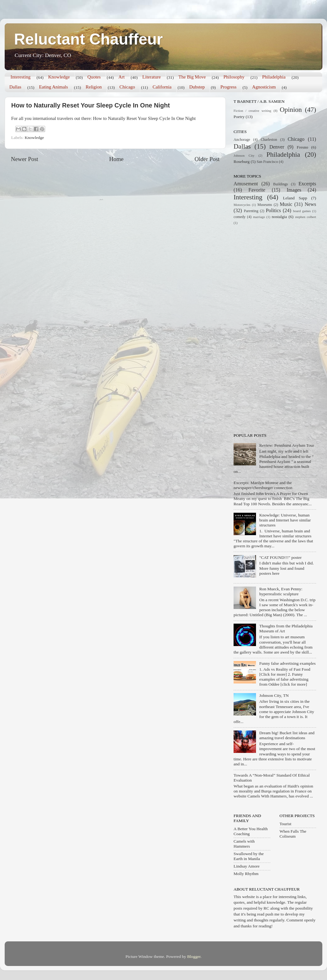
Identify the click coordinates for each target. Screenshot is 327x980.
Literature (152, 77)
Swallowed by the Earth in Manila (249, 856)
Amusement (246, 184)
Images (294, 190)
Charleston (269, 140)
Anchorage (242, 140)
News (310, 204)
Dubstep (197, 87)
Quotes (94, 77)
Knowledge (59, 77)
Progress (229, 87)
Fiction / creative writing (252, 111)
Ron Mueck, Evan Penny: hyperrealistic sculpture (281, 591)
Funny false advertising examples (287, 663)
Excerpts (307, 184)
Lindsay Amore (247, 866)
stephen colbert (306, 217)
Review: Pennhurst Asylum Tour (287, 445)
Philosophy (234, 77)
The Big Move (192, 77)
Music (286, 204)
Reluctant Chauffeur (88, 39)
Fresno (303, 147)
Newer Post (25, 159)
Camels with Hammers (244, 844)
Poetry (239, 117)
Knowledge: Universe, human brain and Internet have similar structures (285, 520)
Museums (265, 205)
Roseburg (242, 162)
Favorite (257, 190)
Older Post (207, 159)
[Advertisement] (266, 328)
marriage (259, 217)
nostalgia (280, 217)
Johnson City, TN (274, 695)
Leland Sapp (295, 198)
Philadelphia (274, 77)
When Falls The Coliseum (293, 834)
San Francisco (267, 162)
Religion (94, 87)
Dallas (15, 87)
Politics (274, 211)
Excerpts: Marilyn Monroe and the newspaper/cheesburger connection (263, 485)
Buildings (280, 184)
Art (121, 77)
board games (302, 211)
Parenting (251, 211)
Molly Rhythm (246, 874)
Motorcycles (242, 205)
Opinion (291, 110)
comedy (239, 217)
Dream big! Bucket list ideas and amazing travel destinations (287, 735)
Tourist (286, 824)
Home (116, 159)
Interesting (21, 77)
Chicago (127, 87)
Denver (277, 147)
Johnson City (244, 155)
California (162, 87)
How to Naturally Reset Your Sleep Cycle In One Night (90, 105)
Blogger (194, 956)
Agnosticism (264, 87)
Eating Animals (53, 87)
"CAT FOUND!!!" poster (280, 557)
